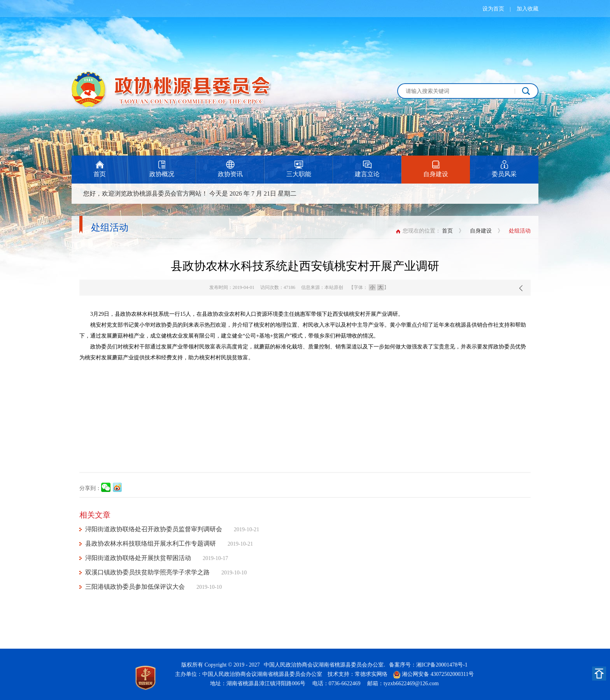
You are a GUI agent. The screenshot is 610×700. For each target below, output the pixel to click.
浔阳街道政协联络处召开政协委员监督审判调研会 (154, 529)
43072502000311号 (452, 674)
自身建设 (481, 231)
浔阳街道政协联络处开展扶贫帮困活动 (138, 558)
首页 (447, 231)
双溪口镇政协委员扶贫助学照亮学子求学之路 (147, 572)
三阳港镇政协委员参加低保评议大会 (135, 587)
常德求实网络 (371, 674)
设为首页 (493, 9)
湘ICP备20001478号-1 (442, 665)
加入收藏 (528, 9)
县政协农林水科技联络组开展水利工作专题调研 (151, 543)
